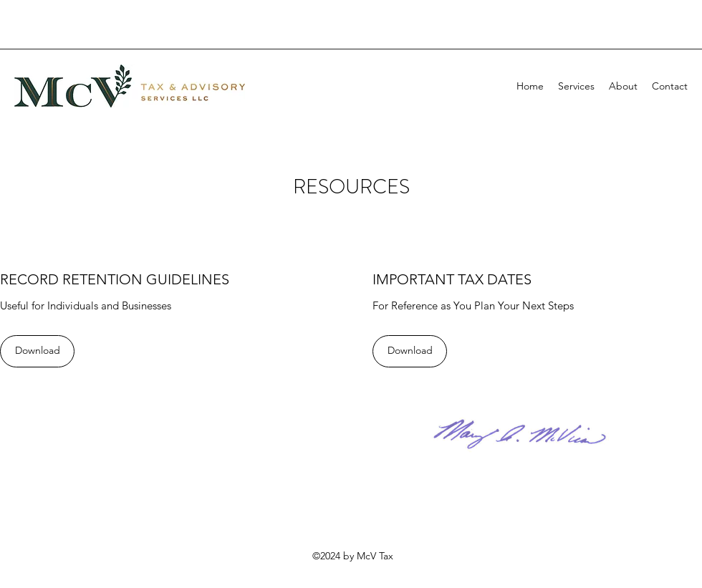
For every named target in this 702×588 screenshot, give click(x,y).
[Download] (37, 351)
